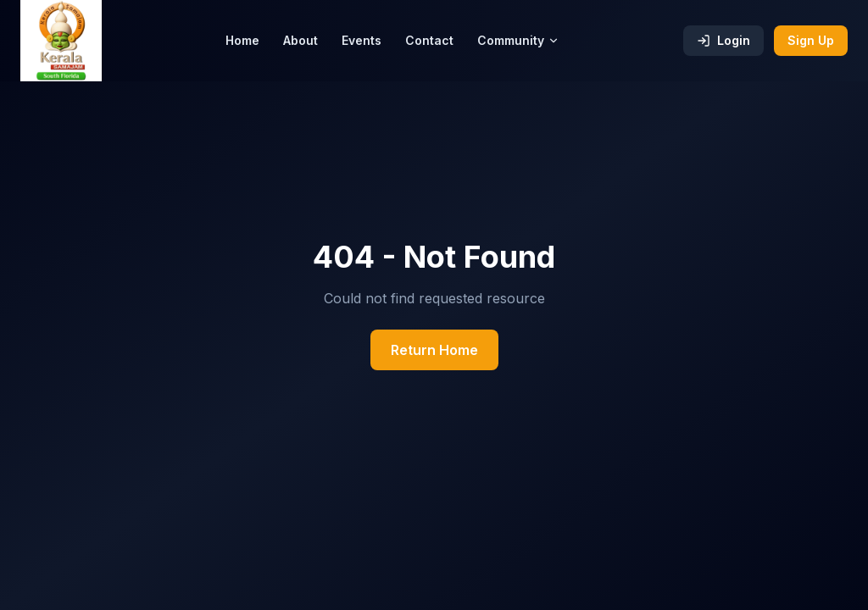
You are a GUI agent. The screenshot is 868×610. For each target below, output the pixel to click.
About (300, 40)
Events (362, 40)
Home (242, 40)
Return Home (434, 350)
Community (518, 40)
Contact (429, 40)
